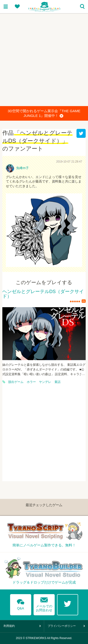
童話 (57, 382)
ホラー (31, 382)
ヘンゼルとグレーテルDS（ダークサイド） (43, 294)
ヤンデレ (45, 382)
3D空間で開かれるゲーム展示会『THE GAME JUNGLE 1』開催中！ (44, 114)
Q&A (21, 604)
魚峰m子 (23, 168)
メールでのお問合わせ (44, 603)
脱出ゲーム (16, 382)
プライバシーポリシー (62, 626)
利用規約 (9, 626)
